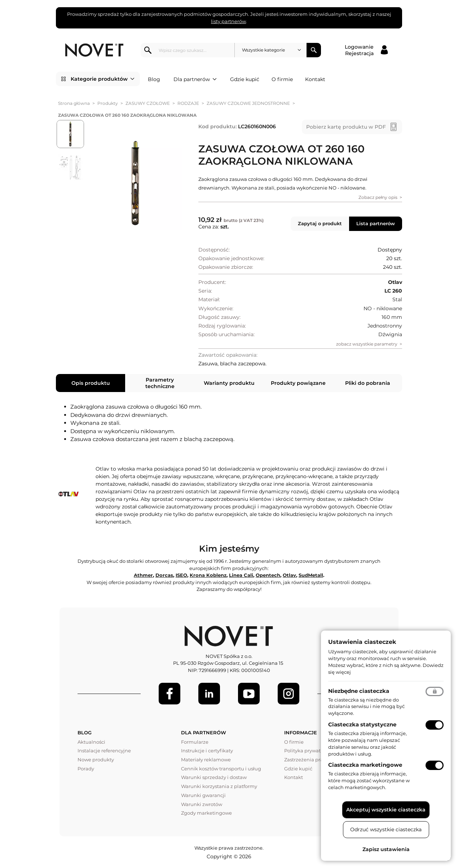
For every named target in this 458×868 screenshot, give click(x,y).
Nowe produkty (96, 760)
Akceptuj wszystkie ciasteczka (386, 810)
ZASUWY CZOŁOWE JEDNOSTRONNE (248, 103)
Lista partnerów (376, 223)
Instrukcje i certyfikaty (207, 751)
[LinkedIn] (209, 694)
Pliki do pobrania (368, 383)
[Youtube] (249, 694)
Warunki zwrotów (202, 804)
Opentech (268, 575)
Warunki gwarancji (203, 795)
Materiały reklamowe (206, 760)
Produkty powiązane (298, 383)
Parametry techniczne (160, 383)
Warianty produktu (229, 383)
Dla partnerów (195, 79)
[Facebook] (169, 694)
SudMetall (311, 575)
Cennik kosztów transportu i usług (221, 769)
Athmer (143, 575)
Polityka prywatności (309, 751)
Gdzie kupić (245, 79)
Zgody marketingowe (206, 813)
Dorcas (164, 575)
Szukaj (314, 50)
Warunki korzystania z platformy (219, 786)
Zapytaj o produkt (320, 223)
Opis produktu (91, 383)
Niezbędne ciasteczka (359, 691)
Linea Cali (241, 575)
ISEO (181, 575)
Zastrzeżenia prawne (309, 760)
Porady (86, 769)
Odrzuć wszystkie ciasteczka (386, 829)
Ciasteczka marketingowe (365, 765)
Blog (154, 79)
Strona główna (74, 103)
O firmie (282, 79)
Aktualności (91, 742)
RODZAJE (188, 103)
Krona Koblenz (208, 575)
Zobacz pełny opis (378, 197)
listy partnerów (228, 21)
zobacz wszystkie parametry (367, 344)
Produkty (108, 103)
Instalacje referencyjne (104, 751)
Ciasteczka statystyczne (362, 724)
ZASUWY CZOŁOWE (148, 103)
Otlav (289, 575)
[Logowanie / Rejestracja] (366, 50)
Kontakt (315, 79)
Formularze (195, 742)
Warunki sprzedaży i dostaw (214, 777)
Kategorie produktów (103, 79)
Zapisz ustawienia (386, 849)
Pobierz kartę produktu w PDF (346, 127)
